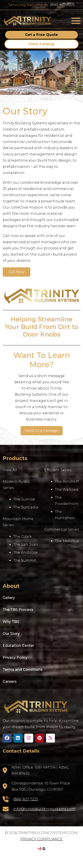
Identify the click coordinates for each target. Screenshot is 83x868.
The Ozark (23, 537)
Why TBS (11, 622)
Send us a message (42, 431)
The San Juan (26, 544)
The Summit (25, 560)
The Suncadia (26, 507)
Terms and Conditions (23, 670)
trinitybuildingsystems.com (28, 21)
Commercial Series (62, 529)
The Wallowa (67, 490)
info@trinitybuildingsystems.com (44, 809)
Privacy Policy (15, 658)
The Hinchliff (67, 482)
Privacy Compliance (41, 839)
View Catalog (41, 44)
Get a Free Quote (41, 35)
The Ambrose (26, 552)
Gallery (9, 598)
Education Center (18, 646)
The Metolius (67, 541)
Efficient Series (58, 470)
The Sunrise (24, 499)
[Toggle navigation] (76, 21)
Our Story (11, 634)
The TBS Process (18, 610)
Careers (10, 681)
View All (10, 470)
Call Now (16, 272)
